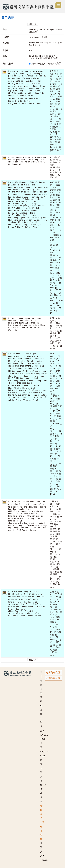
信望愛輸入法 (53, 678)
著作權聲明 (42, 831)
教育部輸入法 (53, 673)
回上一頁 (33, 24)
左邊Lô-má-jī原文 (37, 64)
